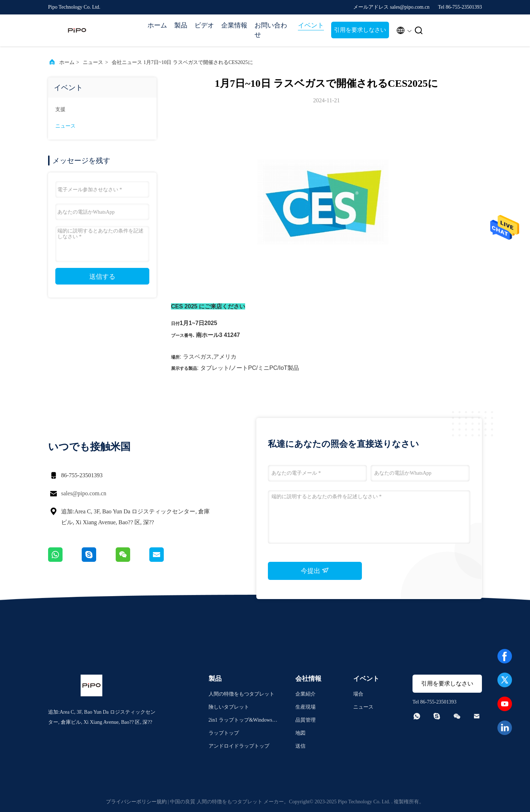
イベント (311, 25)
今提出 (315, 570)
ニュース (93, 62)
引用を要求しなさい (360, 30)
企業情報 (234, 25)
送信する (102, 277)
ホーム (157, 25)
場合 (358, 694)
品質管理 (305, 720)
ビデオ (204, 25)
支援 (60, 109)
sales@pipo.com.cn (84, 493)
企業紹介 (305, 694)
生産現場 (305, 707)
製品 (181, 25)
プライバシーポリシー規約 (136, 802)
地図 (300, 733)
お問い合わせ (271, 30)
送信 (300, 746)
